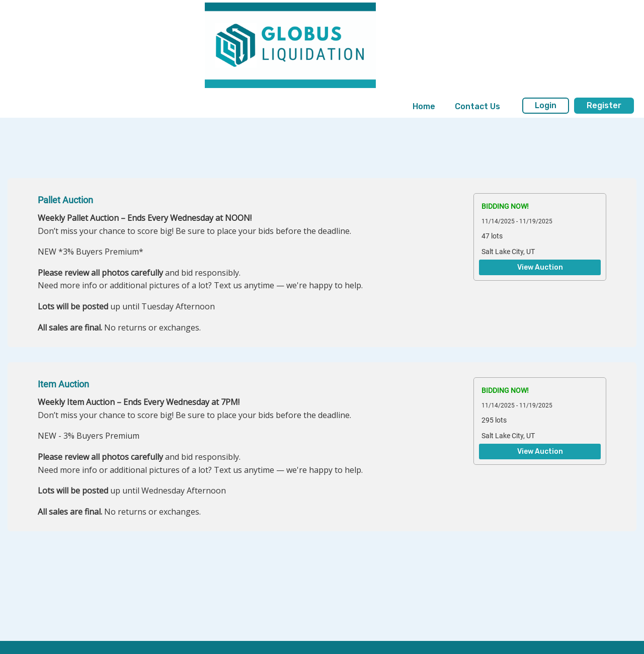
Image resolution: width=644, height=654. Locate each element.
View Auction (540, 268)
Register (604, 105)
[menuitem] (424, 107)
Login (546, 105)
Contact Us (477, 106)
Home (424, 106)
